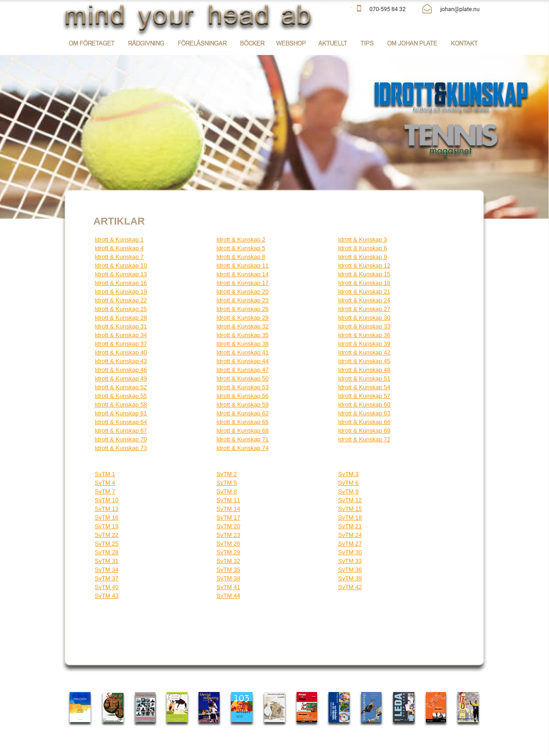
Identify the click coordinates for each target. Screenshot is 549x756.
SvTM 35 (228, 570)
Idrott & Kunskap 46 (121, 370)
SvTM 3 (348, 474)
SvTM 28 (107, 552)
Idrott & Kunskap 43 (121, 361)
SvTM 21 (350, 526)
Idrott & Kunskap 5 (241, 248)
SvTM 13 (107, 509)
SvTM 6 (348, 483)
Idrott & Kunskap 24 (364, 300)
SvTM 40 (107, 587)
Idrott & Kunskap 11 (242, 265)
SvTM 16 (107, 517)
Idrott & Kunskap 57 (364, 396)
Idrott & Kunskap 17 (242, 283)
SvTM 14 (228, 509)
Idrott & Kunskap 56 (242, 396)
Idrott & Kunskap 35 (242, 335)
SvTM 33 (350, 561)
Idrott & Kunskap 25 (121, 309)
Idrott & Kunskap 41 (242, 352)
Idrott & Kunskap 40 (121, 352)
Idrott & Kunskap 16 (121, 283)
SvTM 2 (227, 474)
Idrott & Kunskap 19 (121, 292)
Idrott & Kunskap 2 (241, 239)
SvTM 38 (228, 578)
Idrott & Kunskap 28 (121, 318)
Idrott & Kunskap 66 (364, 422)
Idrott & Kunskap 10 (121, 265)
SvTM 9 (348, 491)
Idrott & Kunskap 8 (241, 257)
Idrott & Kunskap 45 (364, 361)
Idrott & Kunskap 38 (242, 344)
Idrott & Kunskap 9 (363, 257)
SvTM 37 (107, 578)
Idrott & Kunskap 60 (364, 405)
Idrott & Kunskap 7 (119, 257)
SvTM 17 (228, 517)
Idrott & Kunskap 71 (242, 439)
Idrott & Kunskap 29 (242, 318)
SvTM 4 (105, 483)
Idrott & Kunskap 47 (242, 370)
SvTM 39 (350, 578)
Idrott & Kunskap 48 (364, 370)
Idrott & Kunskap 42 (364, 352)
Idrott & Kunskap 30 (364, 318)
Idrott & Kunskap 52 (121, 387)
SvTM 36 (350, 570)
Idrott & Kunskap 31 (121, 326)
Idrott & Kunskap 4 (119, 248)
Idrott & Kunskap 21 (364, 292)
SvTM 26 (228, 544)
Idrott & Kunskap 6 (363, 248)
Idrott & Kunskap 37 (121, 344)
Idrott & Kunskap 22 (121, 300)
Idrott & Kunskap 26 (242, 309)
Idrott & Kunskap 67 (121, 431)
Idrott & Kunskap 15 (364, 274)
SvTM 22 (107, 535)
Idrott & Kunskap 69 (364, 431)
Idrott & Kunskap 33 (364, 326)
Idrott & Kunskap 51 (364, 378)
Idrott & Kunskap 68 (242, 431)
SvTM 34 (107, 570)
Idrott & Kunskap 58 (121, 405)
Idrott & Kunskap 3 (363, 239)
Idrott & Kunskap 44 (242, 361)
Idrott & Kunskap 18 (364, 283)
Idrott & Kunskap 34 (121, 335)
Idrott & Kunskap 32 (242, 326)
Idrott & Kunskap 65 (242, 422)
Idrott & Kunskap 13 (121, 274)
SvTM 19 (107, 526)
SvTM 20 (228, 526)
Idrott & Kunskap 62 (242, 413)
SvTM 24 (350, 535)
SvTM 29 (228, 552)
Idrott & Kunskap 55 (121, 396)
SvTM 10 (107, 500)
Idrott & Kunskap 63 (364, 413)
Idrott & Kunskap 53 (242, 387)
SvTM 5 (227, 483)
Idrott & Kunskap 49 (121, 378)
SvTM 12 (350, 500)
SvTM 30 (350, 552)
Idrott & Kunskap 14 (242, 274)
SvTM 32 (228, 561)
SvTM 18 (350, 517)
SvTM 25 (107, 544)
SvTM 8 (227, 491)
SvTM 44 (228, 596)
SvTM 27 (350, 544)
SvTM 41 (228, 587)
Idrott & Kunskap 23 (242, 300)
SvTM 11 (228, 500)
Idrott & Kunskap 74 (242, 448)
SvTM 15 (350, 509)
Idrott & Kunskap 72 (364, 439)
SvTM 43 (107, 596)
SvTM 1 (105, 474)
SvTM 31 (107, 561)
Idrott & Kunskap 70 (121, 439)
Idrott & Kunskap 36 (364, 335)
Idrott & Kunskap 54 (364, 387)
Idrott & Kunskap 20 (242, 292)
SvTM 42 (350, 587)
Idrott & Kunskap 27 (364, 309)
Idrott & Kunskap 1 (119, 239)
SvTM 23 (228, 535)
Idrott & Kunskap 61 (121, 413)
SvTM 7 (105, 491)
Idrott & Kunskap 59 (242, 405)
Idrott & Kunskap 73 (121, 448)
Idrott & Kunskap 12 (364, 265)
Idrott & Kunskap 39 (364, 344)
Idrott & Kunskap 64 (121, 422)
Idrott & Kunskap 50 (242, 378)
